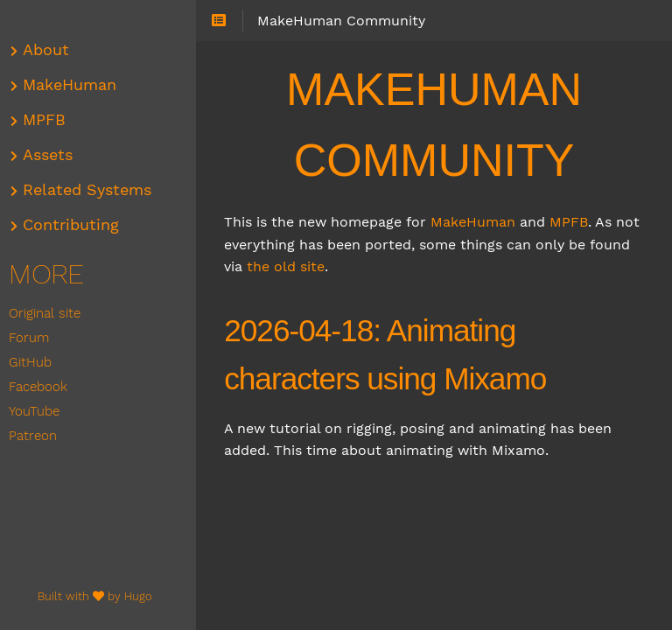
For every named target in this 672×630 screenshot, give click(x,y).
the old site (336, 266)
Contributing (76, 225)
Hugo (143, 596)
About (51, 50)
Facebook (43, 387)
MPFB (574, 222)
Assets (53, 155)
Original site (50, 313)
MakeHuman (478, 222)
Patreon (38, 436)
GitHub (35, 362)
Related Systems (92, 190)
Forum (34, 338)
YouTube (39, 411)
